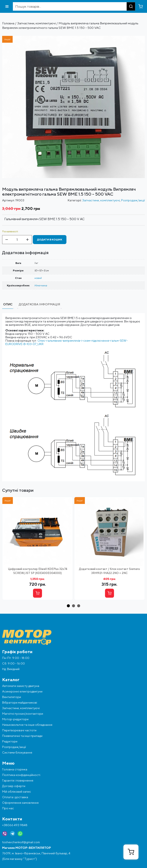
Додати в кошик (50, 239)
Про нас (8, 808)
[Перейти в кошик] (141, 6)
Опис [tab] (8, 304)
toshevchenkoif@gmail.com (21, 842)
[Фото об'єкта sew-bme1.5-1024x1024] (73, 38)
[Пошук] (131, 6)
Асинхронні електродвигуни (22, 691)
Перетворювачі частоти (19, 730)
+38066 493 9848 (15, 825)
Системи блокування (17, 752)
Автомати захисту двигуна (21, 686)
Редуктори (10, 741)
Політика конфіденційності (21, 775)
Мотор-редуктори (15, 719)
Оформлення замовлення (20, 803)
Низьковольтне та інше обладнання (27, 725)
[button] (68, 606)
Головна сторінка (15, 769)
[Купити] (37, 593)
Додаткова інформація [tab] (39, 304)
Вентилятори (12, 697)
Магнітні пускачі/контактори (23, 714)
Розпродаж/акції (133, 200)
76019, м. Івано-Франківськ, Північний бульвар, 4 (36, 853)
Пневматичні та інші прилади (22, 736)
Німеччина (41, 285)
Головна (8, 23)
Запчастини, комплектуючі (36, 23)
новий (38, 278)
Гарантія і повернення (18, 780)
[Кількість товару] (17, 240)
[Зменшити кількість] (7, 240)
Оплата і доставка (15, 797)
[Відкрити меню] (7, 7)
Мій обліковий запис (17, 792)
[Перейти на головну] (73, 637)
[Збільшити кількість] (27, 240)
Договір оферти (14, 786)
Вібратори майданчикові (20, 703)
